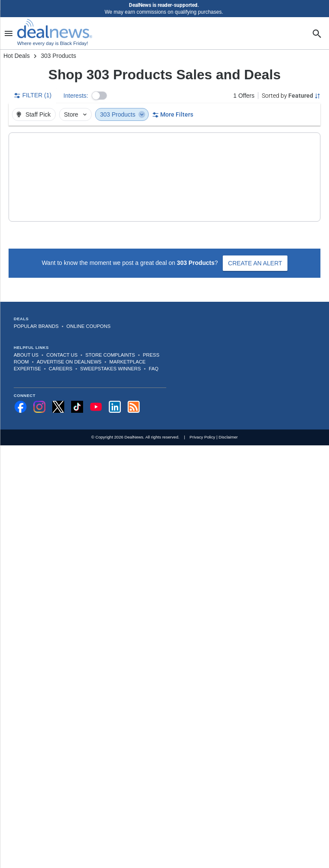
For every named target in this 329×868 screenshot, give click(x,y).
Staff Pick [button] (33, 114)
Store (76, 114)
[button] (99, 96)
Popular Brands (36, 312)
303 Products (123, 114)
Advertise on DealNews (69, 348)
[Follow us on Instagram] (39, 393)
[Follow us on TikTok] (77, 393)
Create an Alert (255, 249)
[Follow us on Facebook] (21, 393)
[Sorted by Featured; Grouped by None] (291, 96)
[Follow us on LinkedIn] (115, 393)
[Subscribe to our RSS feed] (134, 393)
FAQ (154, 355)
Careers (61, 355)
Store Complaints (110, 341)
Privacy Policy (203, 423)
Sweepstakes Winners (111, 355)
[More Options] (308, 141)
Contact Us (62, 341)
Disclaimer (228, 423)
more (249, 200)
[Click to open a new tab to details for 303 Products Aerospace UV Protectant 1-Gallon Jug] (45, 170)
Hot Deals (16, 56)
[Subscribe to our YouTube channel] (96, 393)
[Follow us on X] (58, 393)
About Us (26, 341)
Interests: (76, 96)
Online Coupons (88, 312)
